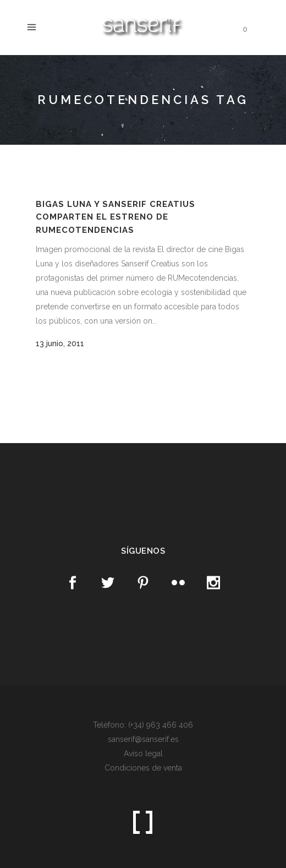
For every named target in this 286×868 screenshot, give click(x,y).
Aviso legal (143, 754)
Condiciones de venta (143, 768)
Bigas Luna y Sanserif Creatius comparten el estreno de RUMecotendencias (116, 217)
